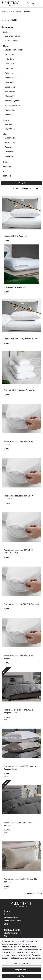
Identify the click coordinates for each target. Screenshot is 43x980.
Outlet (6, 171)
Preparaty (9, 156)
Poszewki (9, 147)
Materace (7, 46)
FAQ (6, 936)
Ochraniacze (10, 138)
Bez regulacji (10, 124)
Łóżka (6, 32)
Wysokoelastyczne (13, 105)
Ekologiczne (10, 54)
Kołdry (6, 162)
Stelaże (6, 120)
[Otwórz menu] (39, 4)
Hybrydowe (10, 59)
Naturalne (9, 73)
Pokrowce (9, 152)
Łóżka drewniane (12, 41)
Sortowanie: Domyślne (22, 188)
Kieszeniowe (10, 92)
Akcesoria (18, 11)
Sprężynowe (10, 87)
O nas (6, 914)
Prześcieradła (10, 143)
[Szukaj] (28, 4)
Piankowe (9, 82)
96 (37, 188)
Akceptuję (21, 976)
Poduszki (7, 167)
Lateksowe (9, 64)
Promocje (7, 176)
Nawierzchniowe (12, 78)
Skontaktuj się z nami (13, 933)
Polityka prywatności (21, 963)
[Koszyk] (33, 4)
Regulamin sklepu (11, 917)
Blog (6, 924)
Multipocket (10, 96)
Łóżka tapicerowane (13, 36)
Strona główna (7, 11)
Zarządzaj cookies (21, 970)
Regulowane (10, 129)
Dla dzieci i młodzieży (14, 50)
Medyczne (9, 68)
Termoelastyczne (12, 101)
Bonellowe (9, 115)
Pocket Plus (10, 110)
